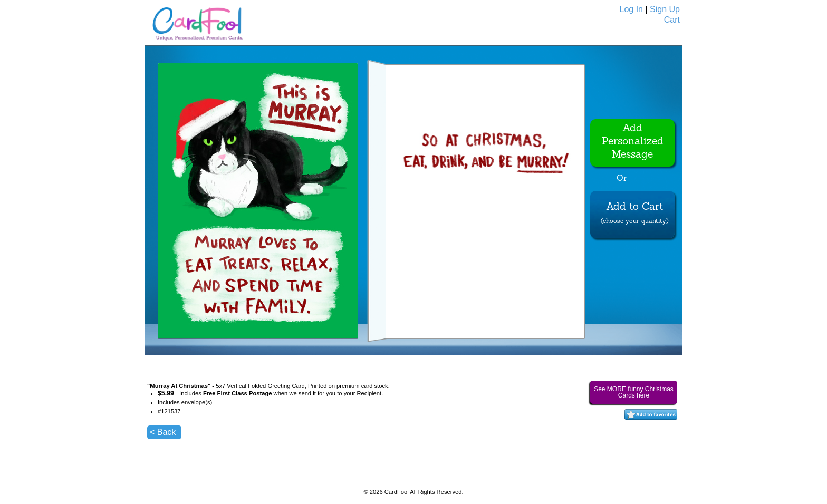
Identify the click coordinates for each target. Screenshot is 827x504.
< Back (163, 432)
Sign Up (665, 9)
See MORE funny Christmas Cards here (634, 392)
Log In (631, 9)
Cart (672, 20)
